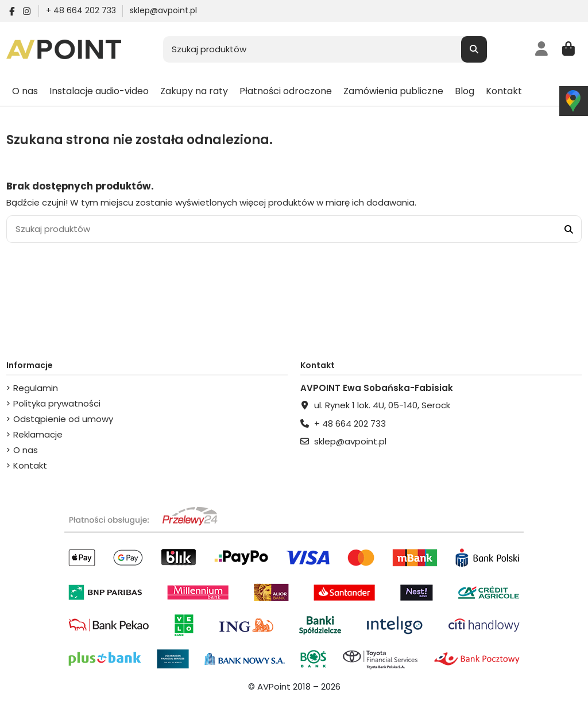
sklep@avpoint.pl (163, 10)
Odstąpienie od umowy (63, 419)
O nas (26, 450)
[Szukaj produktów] (474, 50)
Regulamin (36, 388)
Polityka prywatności (57, 403)
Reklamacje (38, 434)
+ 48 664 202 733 (82, 10)
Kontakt (30, 465)
